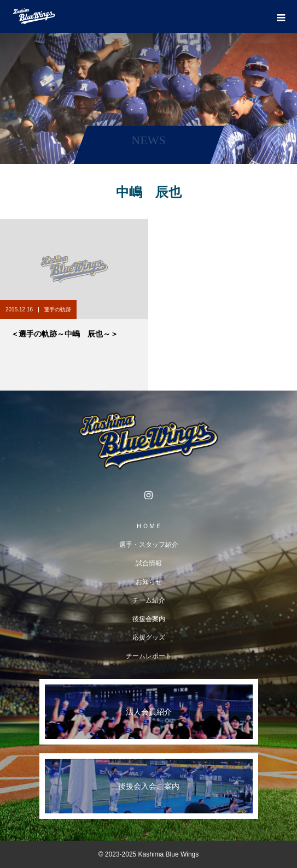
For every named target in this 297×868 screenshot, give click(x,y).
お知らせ (149, 582)
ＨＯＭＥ (149, 526)
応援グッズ (149, 637)
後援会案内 (149, 619)
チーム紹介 (149, 600)
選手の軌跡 (57, 309)
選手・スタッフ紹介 (149, 545)
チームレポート (149, 656)
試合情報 (149, 563)
